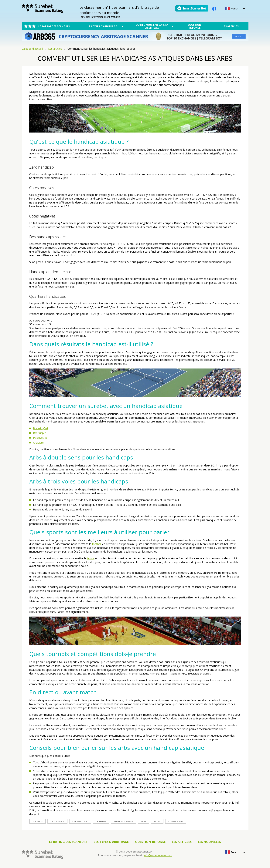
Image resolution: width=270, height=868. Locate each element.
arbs (144, 821)
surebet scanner (123, 821)
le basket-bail (80, 821)
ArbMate (38, 443)
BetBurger (39, 433)
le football (57, 821)
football (97, 544)
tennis (91, 558)
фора (157, 821)
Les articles (231, 26)
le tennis (101, 821)
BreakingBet (41, 428)
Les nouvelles (209, 842)
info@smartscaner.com (158, 855)
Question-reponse (195, 26)
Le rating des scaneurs (54, 26)
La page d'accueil (32, 49)
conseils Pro (176, 821)
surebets (38, 821)
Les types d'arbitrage (102, 26)
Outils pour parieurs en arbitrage (152, 26)
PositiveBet (40, 438)
